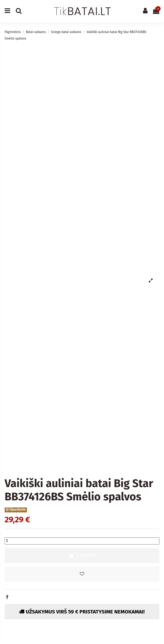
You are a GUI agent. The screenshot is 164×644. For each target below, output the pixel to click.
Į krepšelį (82, 556)
